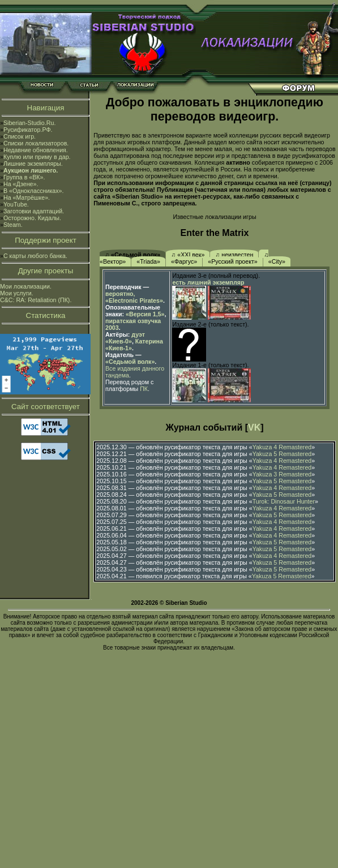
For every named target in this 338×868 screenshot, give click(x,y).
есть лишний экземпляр (208, 282)
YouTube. (16, 204)
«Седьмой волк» (130, 362)
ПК (144, 389)
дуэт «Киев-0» (125, 338)
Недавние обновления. (36, 150)
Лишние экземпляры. (33, 164)
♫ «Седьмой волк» (132, 255)
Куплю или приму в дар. (37, 157)
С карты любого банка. (35, 256)
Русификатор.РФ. (28, 130)
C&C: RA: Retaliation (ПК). (36, 300)
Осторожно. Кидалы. (32, 218)
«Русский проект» (233, 261)
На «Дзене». (21, 184)
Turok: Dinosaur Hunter (284, 501)
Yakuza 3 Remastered (282, 474)
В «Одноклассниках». (34, 191)
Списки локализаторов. (36, 143)
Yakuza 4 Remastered (282, 447)
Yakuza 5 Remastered (282, 454)
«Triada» (148, 261)
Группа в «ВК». (24, 177)
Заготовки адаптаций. (34, 211)
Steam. (13, 225)
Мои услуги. (17, 293)
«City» (277, 261)
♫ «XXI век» (188, 255)
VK (254, 427)
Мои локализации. (26, 286)
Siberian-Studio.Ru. (29, 123)
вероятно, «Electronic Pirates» (134, 297)
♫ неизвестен (234, 255)
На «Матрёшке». (27, 197)
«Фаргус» (184, 261)
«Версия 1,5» (145, 314)
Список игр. (20, 136)
